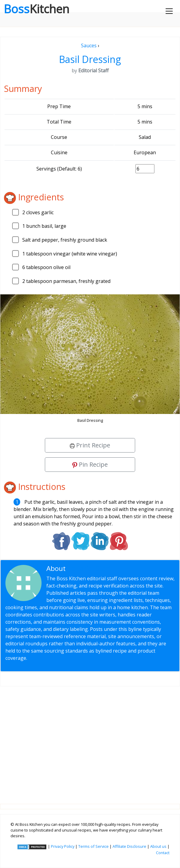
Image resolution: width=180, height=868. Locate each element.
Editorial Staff (89, 568)
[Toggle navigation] (169, 11)
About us (158, 846)
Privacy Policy (63, 846)
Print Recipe (90, 445)
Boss (36, 9)
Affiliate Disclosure (129, 846)
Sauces (89, 45)
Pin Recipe (90, 464)
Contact (163, 853)
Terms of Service (93, 846)
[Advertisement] (90, 740)
